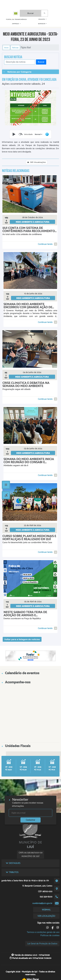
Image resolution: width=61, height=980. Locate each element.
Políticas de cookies (50, 935)
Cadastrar (30, 820)
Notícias (15, 47)
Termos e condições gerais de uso (43, 932)
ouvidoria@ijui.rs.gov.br (42, 903)
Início (6, 47)
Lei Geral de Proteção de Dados (42, 944)
